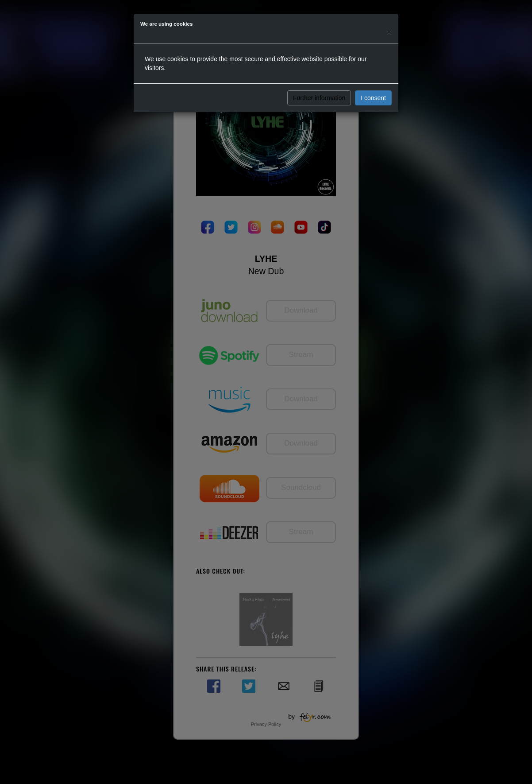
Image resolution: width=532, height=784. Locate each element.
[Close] (389, 32)
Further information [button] (319, 98)
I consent (373, 98)
